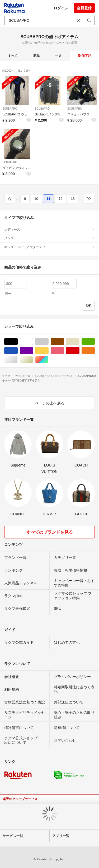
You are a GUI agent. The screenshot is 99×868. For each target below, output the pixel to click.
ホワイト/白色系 (33, 342)
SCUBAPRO (10, 109)
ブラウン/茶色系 (64, 342)
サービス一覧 (13, 836)
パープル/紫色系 (33, 351)
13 (73, 199)
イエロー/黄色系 (48, 351)
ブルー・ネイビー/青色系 (18, 351)
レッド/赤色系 (79, 351)
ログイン (61, 8)
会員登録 (84, 8)
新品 (36, 56)
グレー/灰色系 (48, 342)
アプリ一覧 (61, 836)
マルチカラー (48, 360)
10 (36, 199)
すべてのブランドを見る (50, 532)
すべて (13, 56)
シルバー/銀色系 (18, 360)
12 (60, 199)
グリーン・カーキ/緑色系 (95, 342)
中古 (59, 56)
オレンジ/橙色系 (95, 351)
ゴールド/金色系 (33, 360)
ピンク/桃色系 (64, 351)
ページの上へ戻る (50, 403)
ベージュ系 (79, 342)
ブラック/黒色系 (18, 342)
